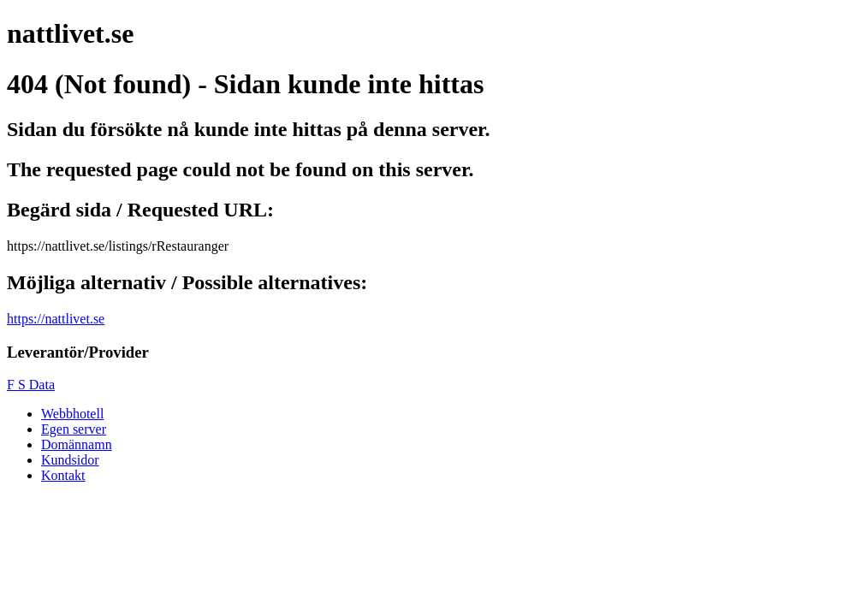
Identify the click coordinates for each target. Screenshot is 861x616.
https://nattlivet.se (56, 319)
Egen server (74, 429)
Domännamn (77, 444)
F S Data (31, 385)
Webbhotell (72, 414)
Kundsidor (70, 460)
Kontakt (63, 475)
